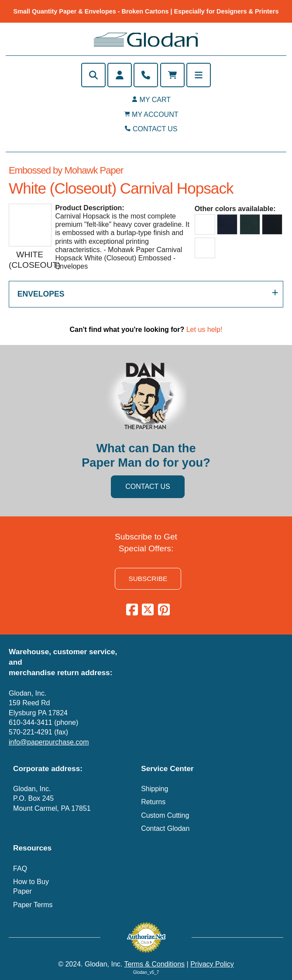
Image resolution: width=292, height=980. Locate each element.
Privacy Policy (212, 964)
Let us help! (204, 330)
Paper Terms (33, 905)
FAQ (20, 869)
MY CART (155, 100)
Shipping (155, 789)
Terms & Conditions (154, 964)
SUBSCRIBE (148, 579)
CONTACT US (155, 129)
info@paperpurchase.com (49, 742)
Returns (153, 802)
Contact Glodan (165, 828)
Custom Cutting (165, 815)
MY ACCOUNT (155, 114)
